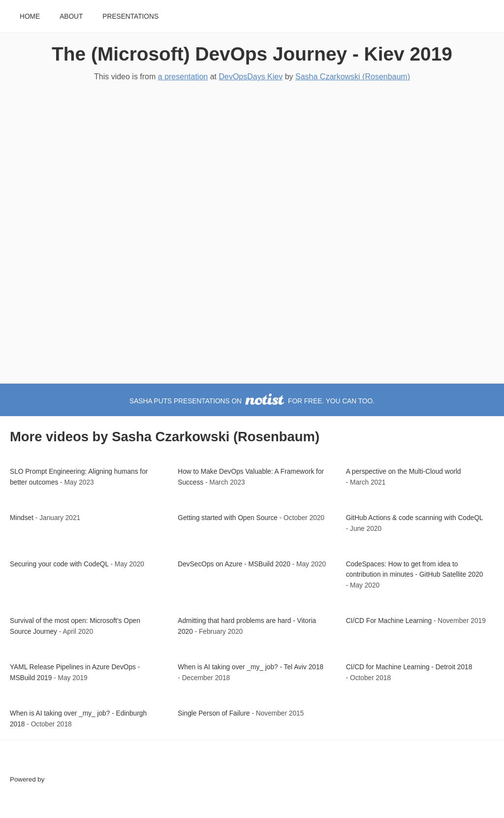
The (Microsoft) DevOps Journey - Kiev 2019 (252, 54)
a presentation (183, 77)
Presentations (130, 16)
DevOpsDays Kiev (251, 77)
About (71, 16)
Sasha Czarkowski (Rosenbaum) (353, 77)
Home (30, 16)
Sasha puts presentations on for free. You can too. (252, 401)
